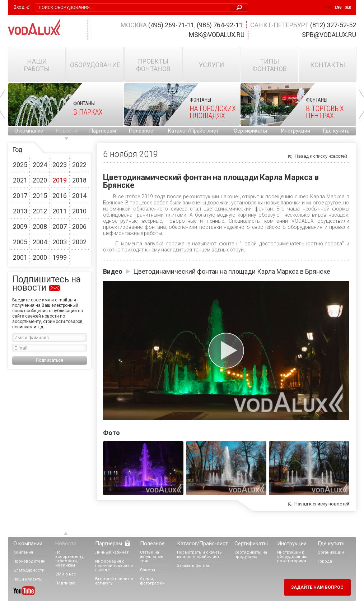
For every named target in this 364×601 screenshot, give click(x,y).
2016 (60, 196)
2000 (40, 257)
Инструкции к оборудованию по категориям (292, 557)
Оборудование (95, 65)
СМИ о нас (66, 574)
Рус (329, 7)
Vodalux (34, 27)
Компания (23, 552)
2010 (79, 211)
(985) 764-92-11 (220, 25)
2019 (60, 180)
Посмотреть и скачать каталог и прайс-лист (199, 554)
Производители (29, 561)
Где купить (336, 131)
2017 (20, 196)
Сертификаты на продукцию (251, 554)
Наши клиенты (28, 579)
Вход (19, 7)
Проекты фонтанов (153, 65)
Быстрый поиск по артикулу (114, 581)
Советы (148, 570)
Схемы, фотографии (152, 581)
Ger (348, 7)
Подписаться (50, 360)
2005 (20, 242)
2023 (60, 165)
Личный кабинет (112, 552)
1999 (60, 257)
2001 (20, 257)
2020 (40, 180)
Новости (67, 131)
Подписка (65, 583)
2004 (40, 242)
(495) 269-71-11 (171, 25)
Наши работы (37, 65)
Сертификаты (250, 131)
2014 (79, 196)
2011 (60, 211)
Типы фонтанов (270, 65)
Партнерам (102, 131)
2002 (79, 242)
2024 (40, 165)
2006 (79, 226)
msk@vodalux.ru (217, 35)
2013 (20, 211)
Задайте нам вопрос (317, 587)
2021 (20, 180)
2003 (60, 242)
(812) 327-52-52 (333, 25)
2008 (40, 226)
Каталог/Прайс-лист (193, 131)
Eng (338, 7)
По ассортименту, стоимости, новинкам (70, 559)
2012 (40, 211)
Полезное (141, 131)
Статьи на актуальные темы (152, 557)
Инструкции (295, 131)
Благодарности (29, 570)
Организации (331, 552)
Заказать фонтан (194, 566)
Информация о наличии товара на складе (114, 566)
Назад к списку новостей (321, 156)
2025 (20, 165)
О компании (29, 131)
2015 (40, 196)
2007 (60, 226)
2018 (79, 180)
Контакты (328, 65)
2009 (20, 226)
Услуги (211, 65)
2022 (79, 165)
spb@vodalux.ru (329, 35)
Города (325, 561)
